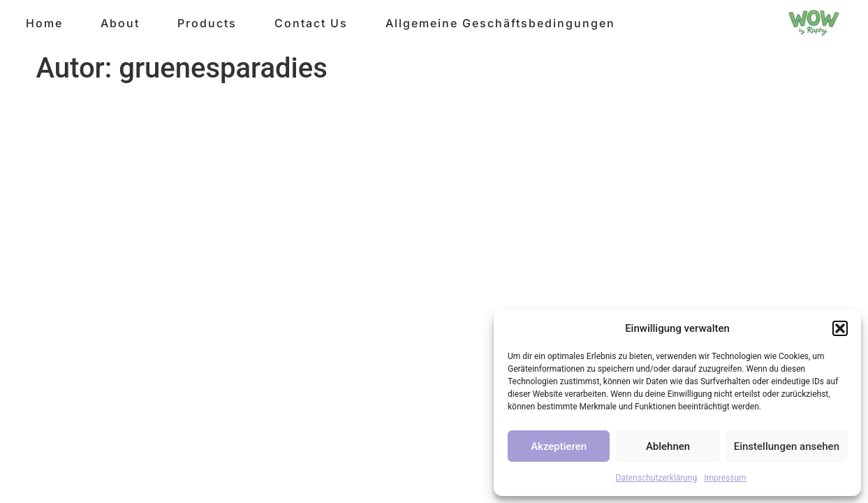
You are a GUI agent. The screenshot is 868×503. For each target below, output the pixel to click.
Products (207, 23)
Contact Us (311, 23)
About (120, 23)
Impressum (725, 478)
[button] (840, 328)
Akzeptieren (559, 446)
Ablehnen (668, 446)
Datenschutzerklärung (656, 478)
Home (44, 23)
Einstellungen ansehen (787, 446)
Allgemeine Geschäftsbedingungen (500, 23)
